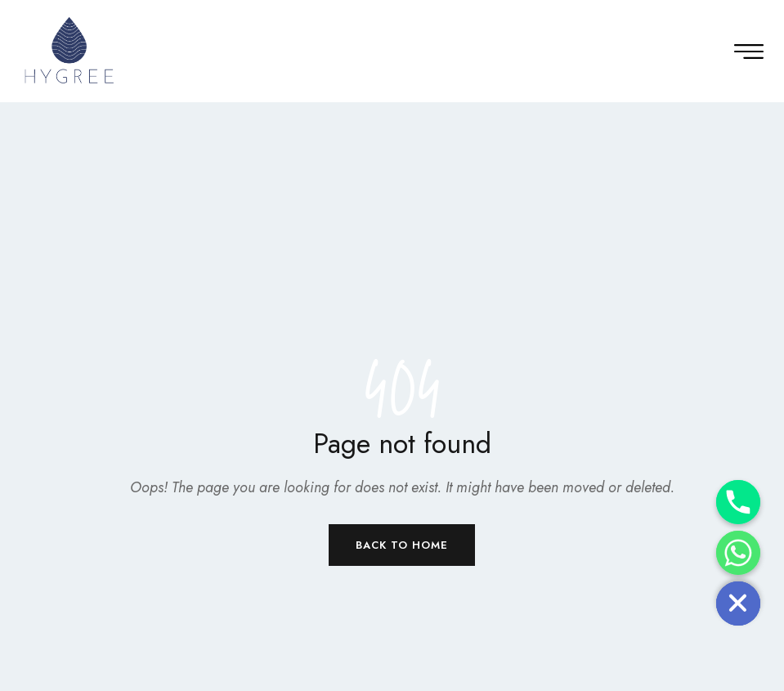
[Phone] (738, 502)
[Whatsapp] (738, 553)
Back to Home (402, 545)
